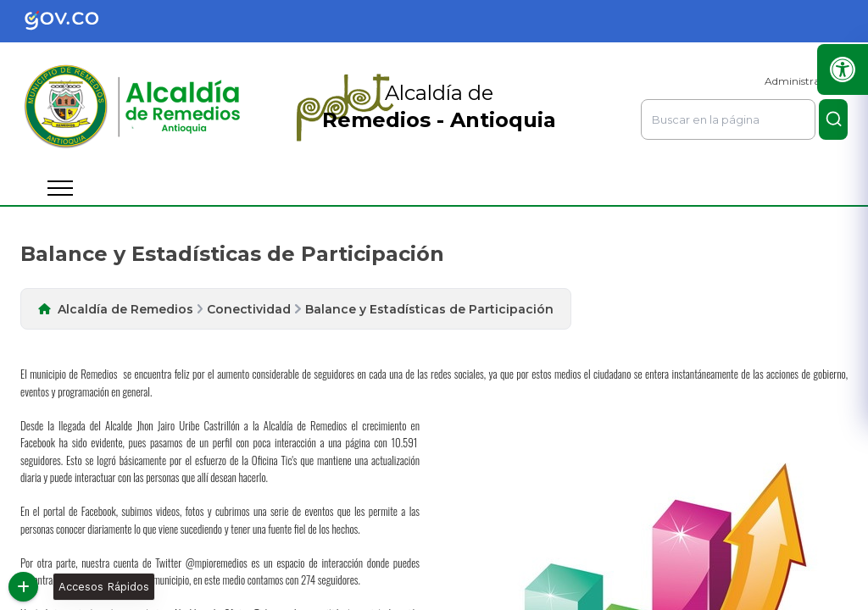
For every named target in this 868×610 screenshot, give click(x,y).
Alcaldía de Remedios (125, 309)
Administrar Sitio (806, 81)
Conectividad (249, 309)
